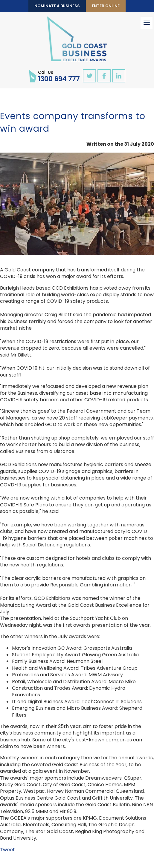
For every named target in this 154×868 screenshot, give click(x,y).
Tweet (7, 850)
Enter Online (106, 6)
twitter (89, 76)
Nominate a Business (57, 6)
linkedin (119, 76)
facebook (104, 76)
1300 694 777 (59, 76)
